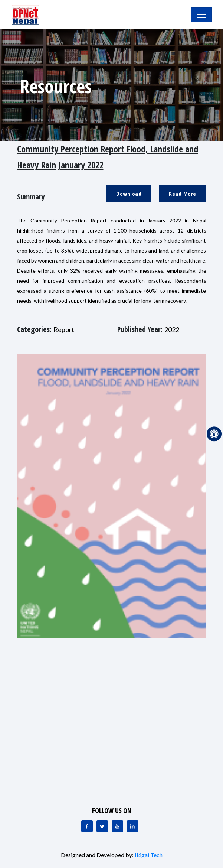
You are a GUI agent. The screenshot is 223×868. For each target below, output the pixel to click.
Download (129, 194)
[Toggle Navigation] (201, 15)
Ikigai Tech (149, 855)
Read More (183, 194)
